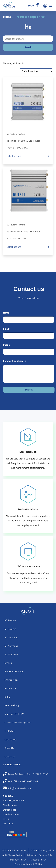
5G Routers (10, 629)
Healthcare (10, 688)
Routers (21, 134)
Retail (7, 697)
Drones (8, 663)
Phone (6, 345)
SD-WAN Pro (11, 654)
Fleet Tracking (12, 705)
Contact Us (10, 756)
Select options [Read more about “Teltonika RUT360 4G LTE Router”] (14, 156)
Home (7, 17)
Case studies (11, 739)
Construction (11, 680)
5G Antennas (11, 646)
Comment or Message (15, 361)
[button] (51, 6)
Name (7, 313)
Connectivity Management (18, 722)
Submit (29, 390)
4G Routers (12, 134)
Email (7, 329)
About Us (9, 748)
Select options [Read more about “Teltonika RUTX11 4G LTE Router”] (14, 247)
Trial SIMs (9, 731)
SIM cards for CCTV (14, 714)
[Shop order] (36, 71)
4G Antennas (11, 637)
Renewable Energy (14, 671)
